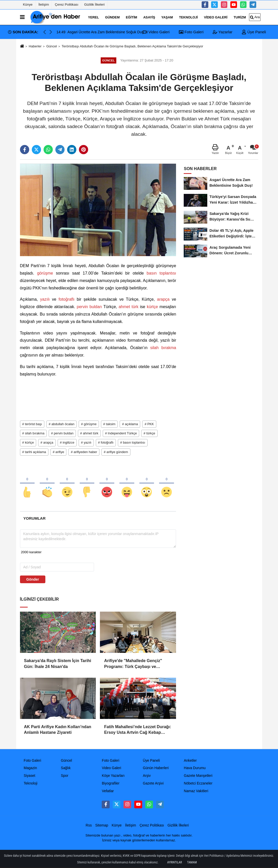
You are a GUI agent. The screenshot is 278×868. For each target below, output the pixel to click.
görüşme (45, 273)
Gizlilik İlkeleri (95, 4)
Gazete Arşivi (153, 784)
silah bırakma (162, 348)
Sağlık (66, 768)
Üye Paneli (254, 32)
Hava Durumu (195, 768)
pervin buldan (89, 307)
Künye (28, 4)
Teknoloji (188, 17)
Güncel (52, 46)
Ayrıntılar (175, 862)
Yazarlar (223, 32)
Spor (64, 776)
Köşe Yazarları (113, 776)
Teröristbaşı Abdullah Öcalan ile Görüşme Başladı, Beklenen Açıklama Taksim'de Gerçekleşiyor (132, 46)
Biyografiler (111, 784)
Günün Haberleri (156, 768)
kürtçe (152, 307)
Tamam (192, 862)
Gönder (33, 580)
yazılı (45, 299)
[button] (51, 32)
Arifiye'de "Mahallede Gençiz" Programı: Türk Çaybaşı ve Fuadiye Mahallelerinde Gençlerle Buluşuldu (136, 664)
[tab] (35, 519)
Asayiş (149, 17)
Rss (89, 825)
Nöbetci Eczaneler (198, 784)
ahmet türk (129, 307)
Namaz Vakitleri (196, 791)
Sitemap (102, 825)
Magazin (30, 768)
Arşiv (147, 776)
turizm (240, 17)
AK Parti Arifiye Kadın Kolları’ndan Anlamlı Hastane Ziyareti (58, 730)
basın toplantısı (160, 273)
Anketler (190, 761)
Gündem (112, 17)
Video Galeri (216, 17)
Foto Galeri (191, 32)
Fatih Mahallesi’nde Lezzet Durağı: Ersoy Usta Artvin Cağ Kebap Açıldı (137, 730)
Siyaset (30, 776)
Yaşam (167, 17)
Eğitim (131, 17)
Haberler (35, 46)
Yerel (94, 17)
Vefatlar (108, 791)
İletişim (44, 4)
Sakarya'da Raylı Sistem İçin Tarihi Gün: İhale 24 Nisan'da (58, 664)
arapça (163, 299)
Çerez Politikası (67, 4)
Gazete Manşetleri (198, 776)
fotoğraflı (67, 299)
